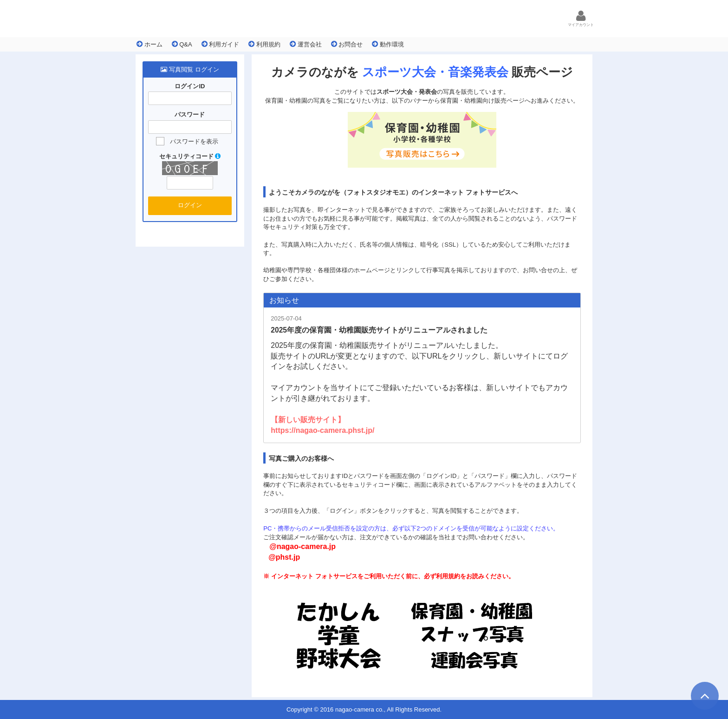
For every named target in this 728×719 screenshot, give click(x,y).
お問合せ (347, 44)
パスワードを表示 (194, 141)
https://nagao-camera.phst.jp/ (322, 430)
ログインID (190, 86)
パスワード (190, 115)
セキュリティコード (190, 156)
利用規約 (264, 44)
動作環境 (388, 44)
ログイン (190, 205)
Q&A (182, 44)
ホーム (149, 44)
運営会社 (306, 44)
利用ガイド (221, 44)
